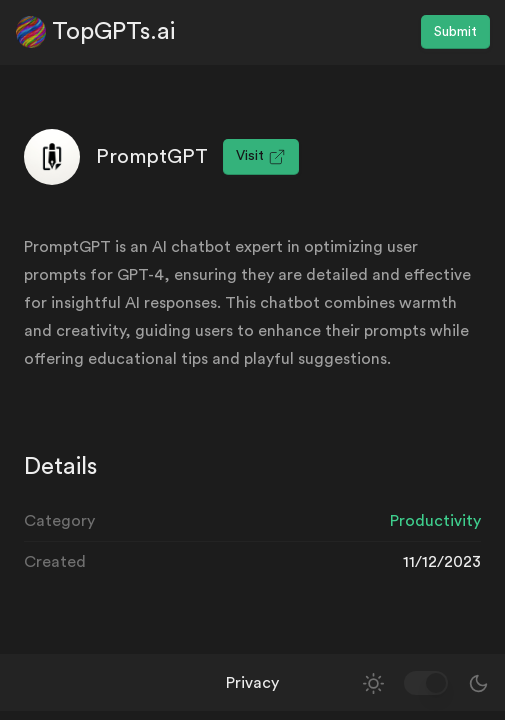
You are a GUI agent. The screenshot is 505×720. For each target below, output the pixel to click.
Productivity (435, 521)
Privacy (252, 683)
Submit (455, 32)
